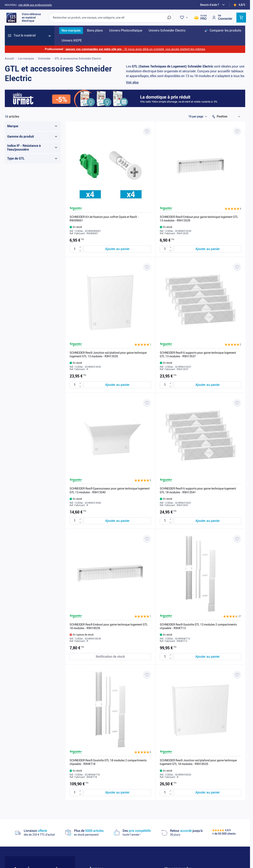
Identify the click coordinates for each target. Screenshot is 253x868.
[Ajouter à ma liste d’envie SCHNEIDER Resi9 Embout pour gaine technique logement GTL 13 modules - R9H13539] (237, 131)
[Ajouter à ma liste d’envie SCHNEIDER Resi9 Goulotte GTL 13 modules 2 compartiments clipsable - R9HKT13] (237, 539)
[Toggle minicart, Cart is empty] (241, 18)
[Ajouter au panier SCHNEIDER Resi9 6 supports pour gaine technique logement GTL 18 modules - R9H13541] (207, 521)
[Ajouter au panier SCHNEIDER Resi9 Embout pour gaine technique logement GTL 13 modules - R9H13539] (207, 249)
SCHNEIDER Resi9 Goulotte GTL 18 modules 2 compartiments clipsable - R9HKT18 (108, 762)
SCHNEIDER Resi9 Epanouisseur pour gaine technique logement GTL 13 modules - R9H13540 (110, 490)
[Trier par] (229, 117)
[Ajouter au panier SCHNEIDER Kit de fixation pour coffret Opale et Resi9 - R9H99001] (117, 249)
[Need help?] (213, 5)
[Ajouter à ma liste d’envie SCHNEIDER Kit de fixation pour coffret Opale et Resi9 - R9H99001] (147, 131)
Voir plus (132, 82)
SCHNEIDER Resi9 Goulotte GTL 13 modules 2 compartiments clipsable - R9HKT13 (198, 626)
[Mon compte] (222, 17)
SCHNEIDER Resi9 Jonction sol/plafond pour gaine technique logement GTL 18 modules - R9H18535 (198, 762)
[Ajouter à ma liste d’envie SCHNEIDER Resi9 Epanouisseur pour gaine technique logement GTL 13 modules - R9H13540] (147, 403)
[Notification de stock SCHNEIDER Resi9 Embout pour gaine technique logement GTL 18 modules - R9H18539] (110, 657)
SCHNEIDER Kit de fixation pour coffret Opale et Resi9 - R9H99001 (104, 219)
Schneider (44, 59)
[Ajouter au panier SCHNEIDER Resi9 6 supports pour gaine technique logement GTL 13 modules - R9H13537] (207, 385)
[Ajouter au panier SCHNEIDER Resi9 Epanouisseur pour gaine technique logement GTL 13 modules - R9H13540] (117, 521)
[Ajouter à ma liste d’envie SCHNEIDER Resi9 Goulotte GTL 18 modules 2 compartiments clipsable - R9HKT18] (147, 675)
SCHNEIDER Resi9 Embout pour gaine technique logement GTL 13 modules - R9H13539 (199, 219)
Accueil (9, 59)
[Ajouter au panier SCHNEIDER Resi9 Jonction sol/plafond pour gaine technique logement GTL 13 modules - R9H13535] (117, 385)
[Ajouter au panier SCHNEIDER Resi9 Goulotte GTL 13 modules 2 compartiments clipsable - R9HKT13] (207, 657)
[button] (233, 209)
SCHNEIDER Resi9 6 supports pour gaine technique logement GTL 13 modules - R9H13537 (198, 355)
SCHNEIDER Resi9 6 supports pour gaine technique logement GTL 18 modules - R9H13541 (198, 490)
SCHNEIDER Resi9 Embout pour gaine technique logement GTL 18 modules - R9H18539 (109, 626)
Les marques (26, 59)
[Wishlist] (184, 18)
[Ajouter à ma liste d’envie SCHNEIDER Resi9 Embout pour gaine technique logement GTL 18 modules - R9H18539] (147, 539)
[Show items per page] (198, 117)
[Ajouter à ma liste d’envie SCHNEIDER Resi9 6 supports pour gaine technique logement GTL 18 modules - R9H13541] (237, 403)
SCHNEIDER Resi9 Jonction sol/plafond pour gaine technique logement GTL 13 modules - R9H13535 (108, 355)
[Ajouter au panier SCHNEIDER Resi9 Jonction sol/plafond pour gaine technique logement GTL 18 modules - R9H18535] (207, 793)
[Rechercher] (169, 18)
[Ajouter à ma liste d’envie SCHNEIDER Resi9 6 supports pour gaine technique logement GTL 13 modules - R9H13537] (237, 267)
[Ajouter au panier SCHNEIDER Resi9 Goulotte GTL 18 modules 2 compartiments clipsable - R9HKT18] (117, 793)
